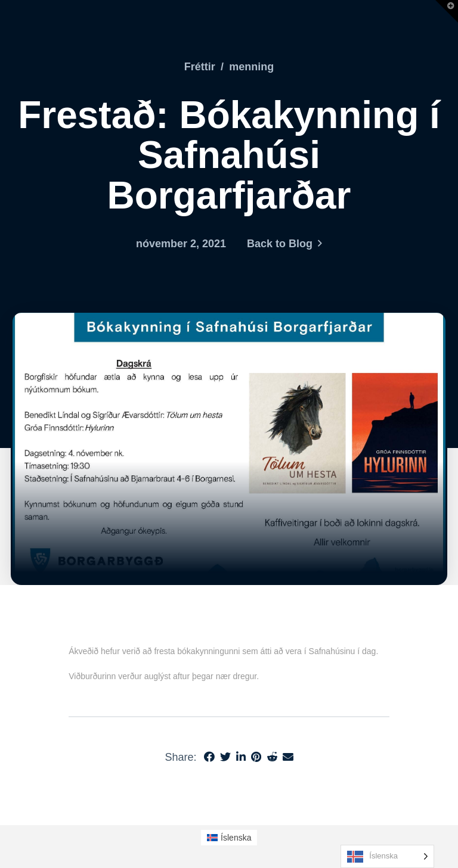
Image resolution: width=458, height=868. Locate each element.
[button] (447, 11)
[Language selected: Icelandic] (387, 856)
